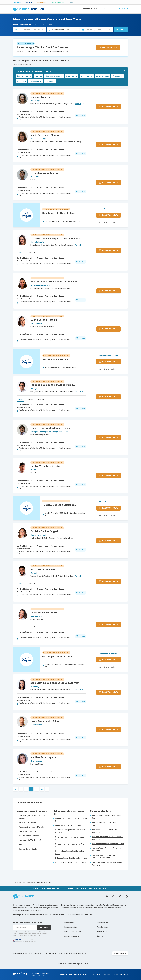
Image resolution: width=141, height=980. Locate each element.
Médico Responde (58, 2)
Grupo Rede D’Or (82, 964)
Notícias (70, 2)
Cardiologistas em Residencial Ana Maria (69, 838)
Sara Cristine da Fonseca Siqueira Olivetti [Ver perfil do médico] (55, 683)
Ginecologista (87, 76)
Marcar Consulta (29, 882)
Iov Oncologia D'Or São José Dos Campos (43, 47)
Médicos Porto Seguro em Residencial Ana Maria (107, 838)
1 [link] (21, 789)
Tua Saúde (17, 2)
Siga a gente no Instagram (113, 896)
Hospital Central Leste (28, 849)
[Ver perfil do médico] (22, 99)
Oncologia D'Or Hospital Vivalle (31, 827)
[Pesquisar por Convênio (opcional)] (110, 30)
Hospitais (105, 9)
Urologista (21, 81)
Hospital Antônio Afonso (29, 836)
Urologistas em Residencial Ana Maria (71, 863)
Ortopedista (117, 76)
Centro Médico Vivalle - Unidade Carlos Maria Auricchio (41, 112)
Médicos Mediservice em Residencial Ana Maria (107, 831)
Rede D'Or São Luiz (81, 974)
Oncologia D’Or (95, 974)
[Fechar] (125, 71)
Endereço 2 (31, 253)
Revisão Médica (103, 927)
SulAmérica (107, 974)
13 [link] (42, 789)
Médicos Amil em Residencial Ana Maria (108, 844)
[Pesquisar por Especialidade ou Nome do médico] (43, 30)
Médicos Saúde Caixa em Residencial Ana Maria (107, 849)
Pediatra (38, 76)
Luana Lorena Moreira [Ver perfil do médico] (44, 320)
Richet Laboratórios (121, 974)
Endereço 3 (41, 399)
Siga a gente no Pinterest (127, 896)
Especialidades (89, 9)
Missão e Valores (103, 923)
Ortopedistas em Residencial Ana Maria (71, 858)
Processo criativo (71, 927)
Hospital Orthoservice (27, 823)
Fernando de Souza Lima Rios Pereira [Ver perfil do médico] (53, 385)
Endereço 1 (21, 253)
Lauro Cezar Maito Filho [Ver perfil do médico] (45, 721)
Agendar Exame (43, 2)
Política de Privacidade (73, 932)
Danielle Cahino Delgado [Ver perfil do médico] (45, 531)
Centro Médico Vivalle (24, 114)
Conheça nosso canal (107, 896)
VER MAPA (81, 115)
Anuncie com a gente (72, 936)
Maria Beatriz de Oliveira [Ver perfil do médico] (45, 135)
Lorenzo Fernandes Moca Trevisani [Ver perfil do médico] (51, 428)
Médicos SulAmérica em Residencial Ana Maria (107, 817)
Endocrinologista (24, 76)
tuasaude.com (121, 9)
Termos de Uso (102, 932)
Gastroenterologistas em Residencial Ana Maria (70, 831)
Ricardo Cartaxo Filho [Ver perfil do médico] (43, 569)
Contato (100, 936)
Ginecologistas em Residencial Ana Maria (70, 845)
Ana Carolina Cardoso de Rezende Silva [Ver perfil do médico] (54, 282)
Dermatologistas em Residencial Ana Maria (70, 852)
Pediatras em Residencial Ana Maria (70, 825)
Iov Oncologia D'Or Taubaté (30, 840)
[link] (15, 789)
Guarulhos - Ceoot (26, 845)
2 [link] (26, 789)
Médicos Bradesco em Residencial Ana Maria (108, 824)
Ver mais (50, 81)
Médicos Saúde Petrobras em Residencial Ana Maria (104, 857)
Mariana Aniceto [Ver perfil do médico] (40, 97)
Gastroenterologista (54, 76)
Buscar (121, 30)
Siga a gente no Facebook (120, 896)
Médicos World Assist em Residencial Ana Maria (107, 864)
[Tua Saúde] (23, 896)
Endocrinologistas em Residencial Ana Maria (71, 820)
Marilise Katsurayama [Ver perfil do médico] (43, 757)
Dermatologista (102, 76)
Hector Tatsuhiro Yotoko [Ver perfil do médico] (45, 466)
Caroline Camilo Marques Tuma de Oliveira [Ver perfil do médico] (55, 238)
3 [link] (31, 789)
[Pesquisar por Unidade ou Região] (77, 30)
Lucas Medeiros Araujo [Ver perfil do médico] (44, 173)
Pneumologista (36, 81)
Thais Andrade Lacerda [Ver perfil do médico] (44, 613)
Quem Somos (69, 923)
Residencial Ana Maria (45, 882)
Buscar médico (29, 2)
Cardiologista (72, 76)
